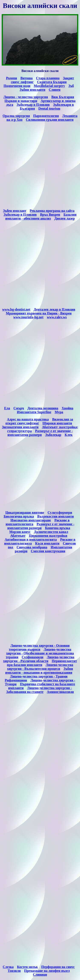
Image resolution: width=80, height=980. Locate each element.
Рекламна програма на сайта (52, 211)
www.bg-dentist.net (16, 309)
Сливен (55, 90)
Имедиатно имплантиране (31, 520)
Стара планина (48, 78)
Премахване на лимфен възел (47, 971)
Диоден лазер (65, 218)
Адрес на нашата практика (28, 419)
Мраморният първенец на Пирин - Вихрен (39, 313)
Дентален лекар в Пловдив (55, 309)
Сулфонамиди (33, 657)
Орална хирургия (16, 116)
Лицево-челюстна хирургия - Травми (39, 676)
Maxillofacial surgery (49, 86)
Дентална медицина (43, 408)
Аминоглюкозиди (60, 692)
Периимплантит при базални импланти (42, 663)
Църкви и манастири (21, 101)
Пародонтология (46, 116)
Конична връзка (58, 528)
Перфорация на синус (58, 967)
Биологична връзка (19, 516)
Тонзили (14, 971)
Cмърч (19, 408)
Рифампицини (16, 680)
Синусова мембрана (32, 547)
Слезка (8, 967)
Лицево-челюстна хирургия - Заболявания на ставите (39, 690)
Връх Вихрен (50, 215)
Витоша (27, 78)
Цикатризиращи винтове (25, 512)
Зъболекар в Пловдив (33, 105)
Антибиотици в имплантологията (31, 539)
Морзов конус (20, 532)
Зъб (71, 86)
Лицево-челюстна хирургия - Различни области (39, 659)
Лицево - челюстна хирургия (26, 97)
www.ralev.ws (57, 317)
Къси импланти (47, 543)
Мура (59, 412)
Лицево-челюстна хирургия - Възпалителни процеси (40, 667)
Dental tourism (49, 108)
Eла (7, 408)
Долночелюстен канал (51, 532)
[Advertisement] (40, 165)
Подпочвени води (17, 86)
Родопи (11, 78)
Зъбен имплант (15, 211)
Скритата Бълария (52, 82)
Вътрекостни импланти (56, 516)
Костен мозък (27, 967)
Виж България (63, 97)
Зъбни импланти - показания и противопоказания (39, 671)
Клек (69, 435)
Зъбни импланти (33, 90)
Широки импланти (57, 423)
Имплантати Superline (34, 412)
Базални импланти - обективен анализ (41, 216)
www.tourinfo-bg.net (28, 317)
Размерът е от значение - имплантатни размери (40, 433)
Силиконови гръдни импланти (50, 120)
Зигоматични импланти (20, 427)
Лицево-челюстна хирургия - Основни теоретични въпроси (39, 647)
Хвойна (68, 408)
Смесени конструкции (48, 551)
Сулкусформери (60, 512)
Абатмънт (18, 536)
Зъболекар (53, 435)
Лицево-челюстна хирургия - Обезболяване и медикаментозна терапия (40, 653)
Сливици (40, 975)
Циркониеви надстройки (48, 536)
